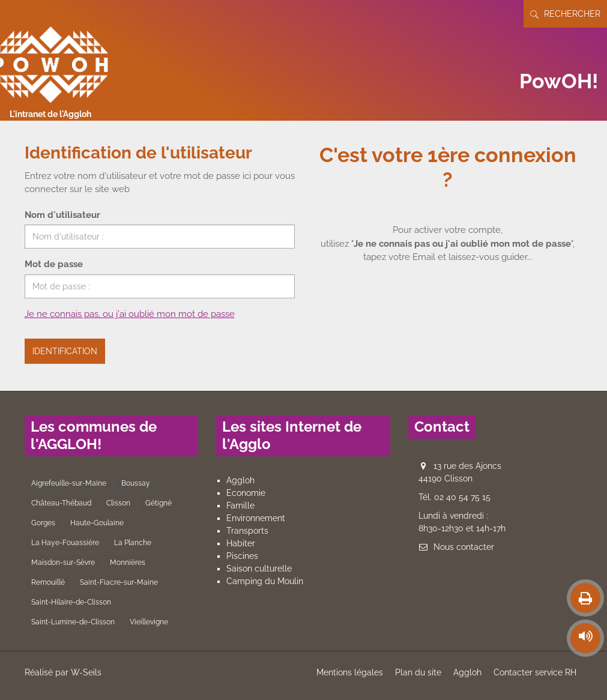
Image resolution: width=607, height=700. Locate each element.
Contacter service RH (535, 672)
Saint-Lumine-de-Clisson (73, 622)
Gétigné (159, 503)
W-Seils (86, 672)
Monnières (128, 563)
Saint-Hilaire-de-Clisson (71, 602)
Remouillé (48, 582)
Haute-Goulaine (97, 523)
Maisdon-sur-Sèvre (63, 563)
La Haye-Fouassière (65, 543)
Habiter (241, 543)
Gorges (43, 523)
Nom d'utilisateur (62, 215)
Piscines (242, 556)
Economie (246, 493)
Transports (247, 531)
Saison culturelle (259, 569)
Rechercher (565, 14)
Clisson (118, 503)
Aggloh (240, 480)
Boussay (136, 483)
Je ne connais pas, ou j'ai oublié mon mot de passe (130, 314)
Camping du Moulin (265, 581)
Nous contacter (464, 547)
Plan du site (418, 672)
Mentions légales (350, 672)
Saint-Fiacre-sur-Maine (119, 582)
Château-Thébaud (61, 503)
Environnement (256, 518)
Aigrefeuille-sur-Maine (69, 483)
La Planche (133, 543)
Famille (240, 505)
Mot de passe (54, 264)
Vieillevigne (149, 622)
